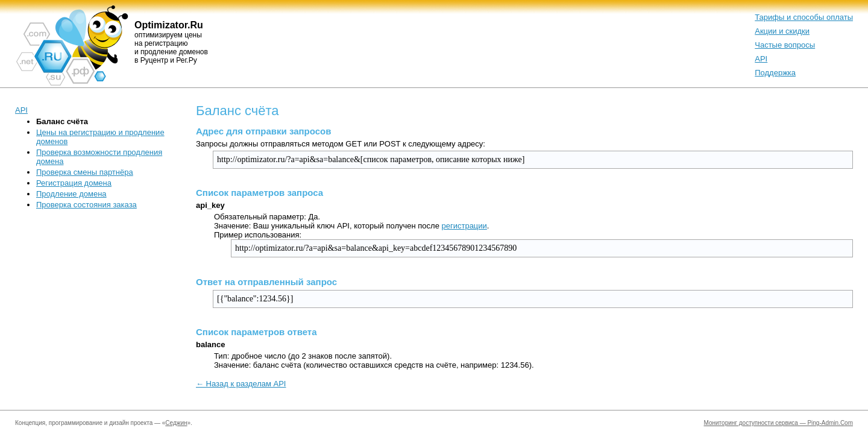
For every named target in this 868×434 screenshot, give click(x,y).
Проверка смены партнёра (85, 172)
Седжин (176, 423)
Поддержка (775, 73)
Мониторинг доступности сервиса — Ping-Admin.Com (779, 423)
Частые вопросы (785, 45)
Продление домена (71, 194)
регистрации (464, 226)
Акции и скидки (782, 31)
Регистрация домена (74, 183)
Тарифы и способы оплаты (804, 17)
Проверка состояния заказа (86, 205)
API (761, 59)
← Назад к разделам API (241, 384)
